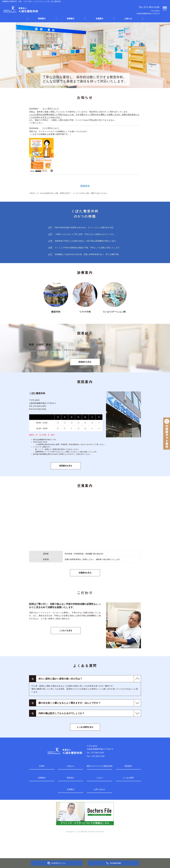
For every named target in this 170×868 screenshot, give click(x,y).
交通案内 (99, 19)
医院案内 (42, 19)
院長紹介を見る (85, 382)
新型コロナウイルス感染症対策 (99, 786)
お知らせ (128, 19)
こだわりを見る (66, 651)
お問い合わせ (99, 810)
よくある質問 (128, 798)
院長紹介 (71, 798)
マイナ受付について (51, 128)
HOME (42, 786)
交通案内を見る (85, 593)
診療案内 (71, 19)
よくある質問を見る (85, 747)
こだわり (99, 798)
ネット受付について (51, 109)
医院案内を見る (66, 486)
